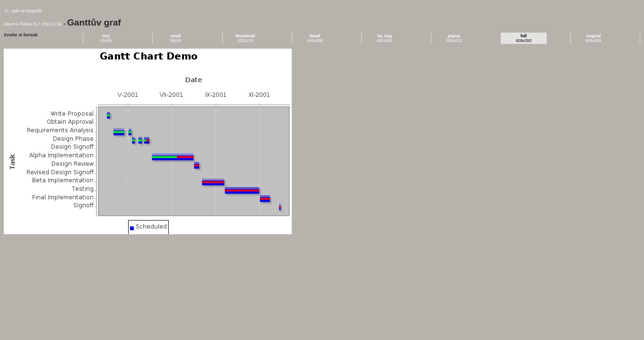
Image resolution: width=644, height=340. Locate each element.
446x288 (315, 38)
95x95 (176, 38)
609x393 (524, 38)
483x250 (385, 38)
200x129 (245, 38)
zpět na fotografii (26, 11)
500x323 (454, 38)
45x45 (106, 38)
